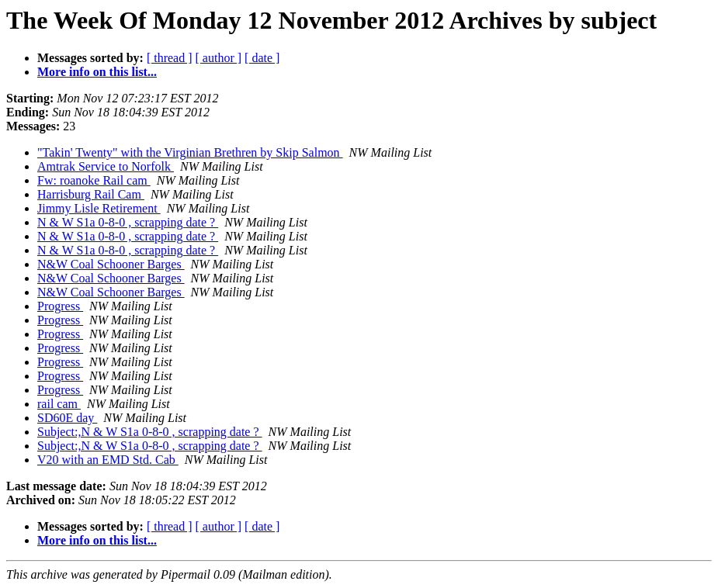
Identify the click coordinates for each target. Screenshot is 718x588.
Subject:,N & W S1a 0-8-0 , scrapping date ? (150, 432)
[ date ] (262, 58)
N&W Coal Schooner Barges (111, 264)
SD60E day (67, 418)
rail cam (59, 404)
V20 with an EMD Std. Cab (108, 460)
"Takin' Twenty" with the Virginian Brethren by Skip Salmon (190, 152)
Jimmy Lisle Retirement (99, 208)
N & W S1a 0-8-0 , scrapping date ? (128, 222)
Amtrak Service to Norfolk (106, 166)
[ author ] (219, 58)
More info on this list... (97, 72)
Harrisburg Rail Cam (91, 194)
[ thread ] (170, 58)
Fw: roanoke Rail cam (94, 180)
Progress (60, 306)
